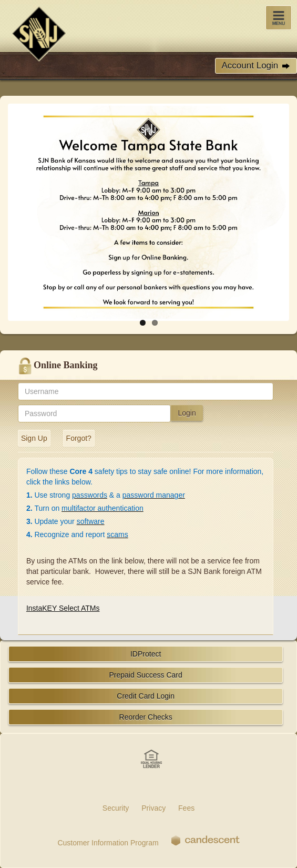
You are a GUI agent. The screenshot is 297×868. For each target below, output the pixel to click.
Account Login (256, 66)
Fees (186, 808)
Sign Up (34, 438)
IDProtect (146, 654)
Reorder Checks (146, 717)
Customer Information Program (108, 843)
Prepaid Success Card (146, 675)
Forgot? (79, 438)
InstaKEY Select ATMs (63, 608)
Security (116, 808)
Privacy (153, 808)
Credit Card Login (146, 696)
